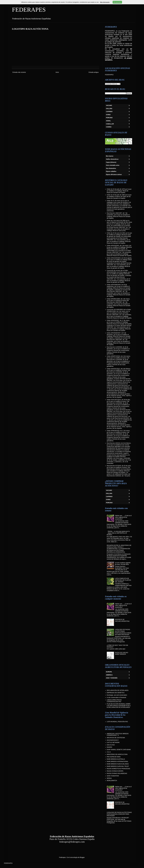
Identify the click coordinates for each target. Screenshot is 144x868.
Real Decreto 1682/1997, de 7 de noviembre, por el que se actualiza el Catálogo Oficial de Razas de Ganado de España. (119, 216)
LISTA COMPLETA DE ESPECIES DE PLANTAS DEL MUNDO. (123, 580)
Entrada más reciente (19, 72)
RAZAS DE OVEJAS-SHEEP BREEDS (122, 653)
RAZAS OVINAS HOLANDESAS (117, 773)
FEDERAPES (29, 10)
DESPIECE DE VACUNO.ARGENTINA (122, 620)
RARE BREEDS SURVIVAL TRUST (118, 766)
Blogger (82, 857)
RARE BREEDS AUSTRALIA (116, 759)
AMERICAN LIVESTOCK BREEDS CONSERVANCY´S (118, 734)
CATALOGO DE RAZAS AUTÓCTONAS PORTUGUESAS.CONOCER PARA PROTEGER (123, 632)
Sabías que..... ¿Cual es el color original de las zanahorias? (123, 517)
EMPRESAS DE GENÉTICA (116, 693)
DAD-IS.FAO (111, 745)
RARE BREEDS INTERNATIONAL (118, 761)
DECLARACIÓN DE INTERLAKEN (118, 690)
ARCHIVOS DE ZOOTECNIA (116, 738)
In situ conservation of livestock (116, 697)
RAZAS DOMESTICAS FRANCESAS (118, 769)
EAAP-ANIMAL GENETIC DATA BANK (119, 750)
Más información (105, 2)
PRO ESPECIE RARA (114, 757)
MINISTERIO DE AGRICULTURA (117, 754)
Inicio (57, 72)
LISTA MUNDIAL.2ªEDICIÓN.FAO (117, 722)
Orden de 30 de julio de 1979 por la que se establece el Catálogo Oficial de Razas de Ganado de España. (119, 191)
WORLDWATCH (112, 781)
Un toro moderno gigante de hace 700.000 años (123, 564)
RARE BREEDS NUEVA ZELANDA (118, 764)
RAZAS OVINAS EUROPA (115, 771)
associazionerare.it (113, 740)
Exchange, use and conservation (117, 695)
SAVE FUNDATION (113, 776)
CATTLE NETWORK (113, 742)
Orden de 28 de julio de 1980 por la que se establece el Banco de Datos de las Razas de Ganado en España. (119, 197)
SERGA (109, 778)
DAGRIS (109, 747)
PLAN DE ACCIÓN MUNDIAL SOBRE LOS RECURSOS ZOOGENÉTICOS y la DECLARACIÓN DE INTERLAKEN (119, 706)
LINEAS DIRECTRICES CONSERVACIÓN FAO (114, 701)
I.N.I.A (109, 752)
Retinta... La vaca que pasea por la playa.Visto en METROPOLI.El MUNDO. (118, 533)
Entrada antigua (94, 72)
